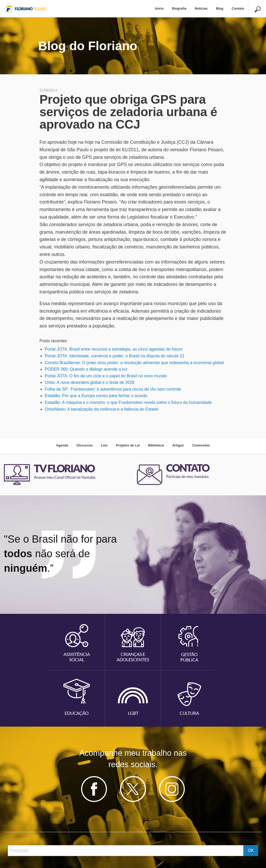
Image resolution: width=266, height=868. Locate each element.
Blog (220, 8)
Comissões (201, 445)
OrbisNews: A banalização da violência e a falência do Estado (102, 409)
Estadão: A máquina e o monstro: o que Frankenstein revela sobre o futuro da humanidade (128, 402)
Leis (104, 445)
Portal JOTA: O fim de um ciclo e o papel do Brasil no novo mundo (106, 376)
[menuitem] (159, 9)
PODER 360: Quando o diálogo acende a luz (86, 369)
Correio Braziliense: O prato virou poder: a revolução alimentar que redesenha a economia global (134, 363)
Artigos (178, 445)
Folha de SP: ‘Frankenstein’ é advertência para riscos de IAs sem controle (113, 389)
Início (159, 8)
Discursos (85, 445)
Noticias (201, 8)
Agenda (62, 445)
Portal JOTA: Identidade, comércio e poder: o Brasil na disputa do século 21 (115, 356)
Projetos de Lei (128, 445)
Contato (238, 8)
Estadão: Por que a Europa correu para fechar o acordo (96, 396)
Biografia (179, 8)
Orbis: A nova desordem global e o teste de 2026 (90, 382)
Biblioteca (156, 445)
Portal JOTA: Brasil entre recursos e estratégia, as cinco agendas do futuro (114, 349)
